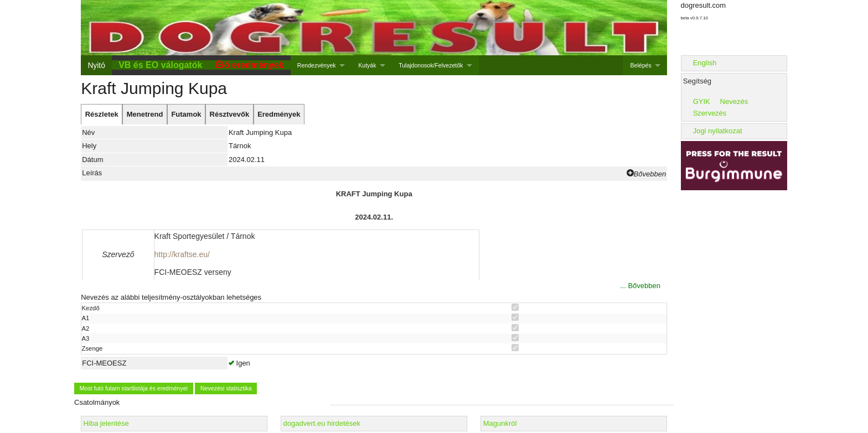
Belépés (641, 65)
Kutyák (367, 65)
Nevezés (734, 101)
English (705, 63)
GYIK (702, 101)
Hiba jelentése (106, 423)
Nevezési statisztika (226, 388)
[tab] (102, 114)
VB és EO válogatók (160, 65)
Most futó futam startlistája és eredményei (134, 388)
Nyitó (96, 65)
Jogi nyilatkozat (718, 131)
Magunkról (500, 423)
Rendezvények (317, 65)
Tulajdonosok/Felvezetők (431, 65)
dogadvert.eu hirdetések (322, 423)
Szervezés (710, 113)
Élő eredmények (250, 65)
